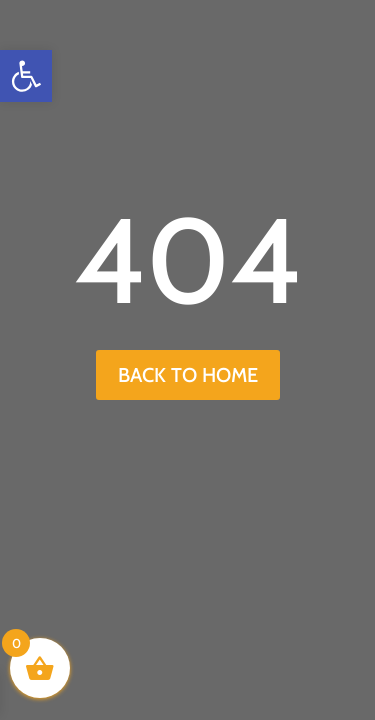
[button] (26, 76)
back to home (188, 375)
